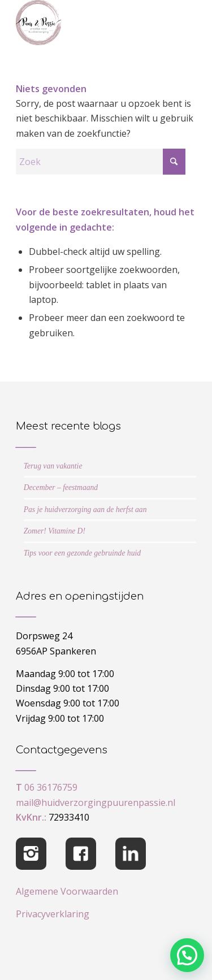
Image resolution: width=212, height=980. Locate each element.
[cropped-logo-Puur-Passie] (88, 23)
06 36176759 (51, 787)
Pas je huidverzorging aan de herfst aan (85, 509)
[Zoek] (101, 162)
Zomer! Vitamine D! (55, 531)
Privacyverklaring (53, 914)
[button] (187, 955)
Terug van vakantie (53, 466)
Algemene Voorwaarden (67, 891)
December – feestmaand (61, 487)
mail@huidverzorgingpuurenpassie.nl (96, 803)
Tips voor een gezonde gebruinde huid (82, 553)
